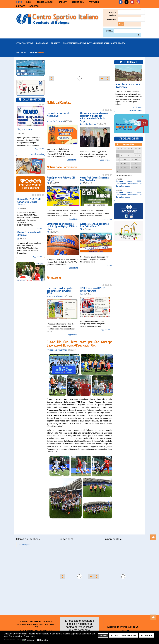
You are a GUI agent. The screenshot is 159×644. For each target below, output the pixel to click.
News (48, 183)
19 (125, 163)
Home (19, 2)
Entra (121, 24)
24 (118, 167)
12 (125, 159)
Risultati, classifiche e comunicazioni (18, 208)
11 (121, 159)
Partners (94, 2)
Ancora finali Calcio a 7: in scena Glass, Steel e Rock (94, 178)
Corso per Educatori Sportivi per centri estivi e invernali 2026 (60, 289)
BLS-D (82, 292)
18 (121, 163)
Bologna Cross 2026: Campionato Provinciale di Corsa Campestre (129, 183)
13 (129, 159)
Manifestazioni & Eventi (75, 43)
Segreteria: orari (25, 129)
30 (139, 167)
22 (136, 163)
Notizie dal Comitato (26, 53)
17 (118, 163)
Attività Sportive (26, 43)
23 (139, 163)
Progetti (57, 43)
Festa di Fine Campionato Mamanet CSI (58, 114)
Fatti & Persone (95, 43)
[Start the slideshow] (102, 78)
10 (118, 159)
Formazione (43, 43)
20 (129, 163)
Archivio (34, 6)
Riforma (42, 53)
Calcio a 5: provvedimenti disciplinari (29, 233)
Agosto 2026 (129, 144)
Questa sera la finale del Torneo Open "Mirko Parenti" (94, 224)
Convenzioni (78, 2)
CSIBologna (25, 542)
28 (132, 167)
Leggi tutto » (72, 159)
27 (129, 167)
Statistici (44, 640)
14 (132, 159)
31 (118, 171)
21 (132, 163)
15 (136, 159)
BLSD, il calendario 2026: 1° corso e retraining (92, 288)
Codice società (112, 14)
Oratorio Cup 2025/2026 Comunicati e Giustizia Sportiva (29, 201)
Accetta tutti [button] (147, 635)
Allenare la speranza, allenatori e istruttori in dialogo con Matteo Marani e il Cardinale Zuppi (94, 117)
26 (125, 167)
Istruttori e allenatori (55, 294)
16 (139, 159)
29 (136, 167)
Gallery (63, 2)
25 (121, 167)
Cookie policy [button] (15, 636)
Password (111, 19)
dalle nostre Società (115, 43)
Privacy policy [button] (30, 636)
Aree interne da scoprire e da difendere (128, 85)
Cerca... (109, 31)
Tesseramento (46, 2)
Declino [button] (103, 635)
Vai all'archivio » (37, 154)
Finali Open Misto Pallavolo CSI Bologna (61, 178)
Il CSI (29, 2)
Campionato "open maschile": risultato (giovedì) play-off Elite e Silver (62, 225)
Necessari (30, 640)
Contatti (21, 6)
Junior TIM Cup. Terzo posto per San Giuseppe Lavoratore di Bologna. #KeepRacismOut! (79, 341)
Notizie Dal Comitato (55, 121)
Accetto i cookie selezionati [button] (124, 635)
